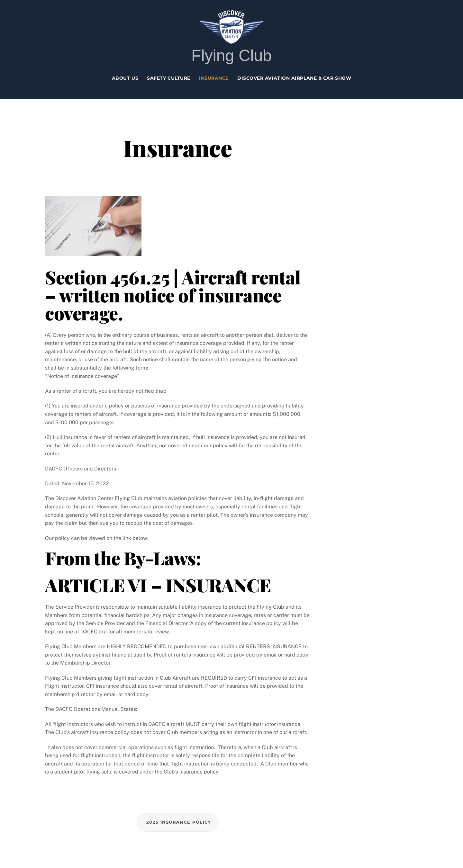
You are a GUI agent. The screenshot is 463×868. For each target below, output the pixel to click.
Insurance (214, 78)
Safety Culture (169, 78)
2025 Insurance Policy (179, 822)
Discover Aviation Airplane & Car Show (294, 78)
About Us (125, 78)
